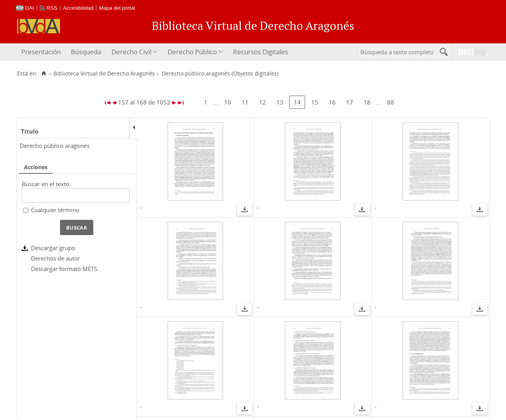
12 (262, 102)
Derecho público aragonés (55, 146)
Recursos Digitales (261, 52)
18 (367, 102)
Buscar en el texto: (46, 184)
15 (315, 102)
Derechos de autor (56, 258)
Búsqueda (86, 52)
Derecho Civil (131, 52)
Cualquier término (55, 210)
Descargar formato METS (64, 269)
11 (245, 102)
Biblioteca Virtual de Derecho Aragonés (104, 74)
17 (350, 102)
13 (280, 102)
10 (228, 102)
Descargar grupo (53, 248)
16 (332, 102)
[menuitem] (42, 52)
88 (391, 102)
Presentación (41, 52)
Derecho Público (192, 52)
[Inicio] (44, 74)
